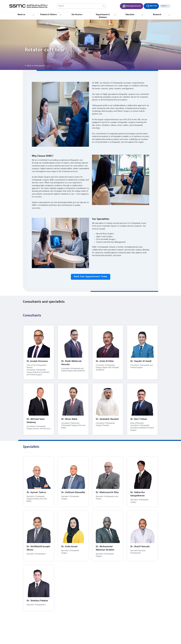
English (164, 6)
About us (21, 15)
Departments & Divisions (103, 16)
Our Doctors (77, 15)
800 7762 (152, 6)
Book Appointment (132, 6)
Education (130, 15)
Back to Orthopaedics (35, 66)
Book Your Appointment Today (91, 277)
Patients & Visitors (49, 15)
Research (157, 15)
